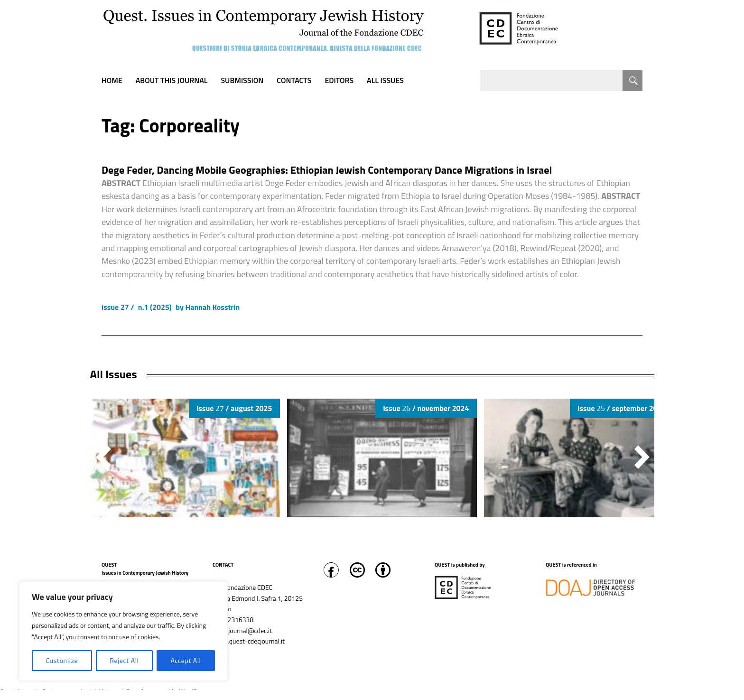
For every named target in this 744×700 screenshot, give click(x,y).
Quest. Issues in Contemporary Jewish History (59, 691)
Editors (339, 80)
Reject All (124, 660)
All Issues (385, 80)
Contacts (294, 80)
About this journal (172, 80)
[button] (642, 457)
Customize (62, 660)
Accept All (186, 660)
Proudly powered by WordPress (167, 691)
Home (112, 80)
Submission (242, 80)
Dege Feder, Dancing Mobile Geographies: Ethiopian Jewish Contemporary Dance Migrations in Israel (327, 170)
